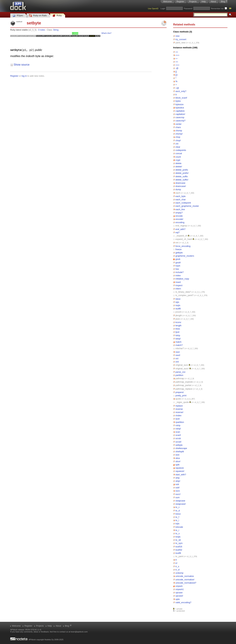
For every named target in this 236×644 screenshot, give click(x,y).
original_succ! (182, 369)
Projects (193, 2)
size (177, 455)
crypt (178, 160)
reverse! (179, 412)
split (177, 465)
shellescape (181, 448)
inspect (179, 285)
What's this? (106, 33)
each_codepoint (183, 203)
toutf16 (179, 547)
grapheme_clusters (185, 256)
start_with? (181, 475)
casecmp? (180, 121)
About (213, 2)
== (177, 62)
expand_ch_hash (184, 239)
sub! (178, 488)
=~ (177, 58)
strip (178, 478)
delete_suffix (182, 176)
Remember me (217, 9)
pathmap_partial (183, 385)
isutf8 (178, 309)
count (178, 157)
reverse (179, 409)
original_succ (182, 365)
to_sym (179, 543)
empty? (179, 213)
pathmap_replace (184, 389)
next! (178, 355)
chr (177, 144)
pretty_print (181, 396)
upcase (179, 593)
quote (178, 399)
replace (179, 406)
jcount (178, 312)
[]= (177, 75)
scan (178, 432)
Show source (22, 64)
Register (180, 2)
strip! (178, 481)
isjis (177, 302)
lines (178, 329)
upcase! (179, 596)
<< (177, 52)
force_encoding (183, 246)
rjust (178, 419)
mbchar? (180, 348)
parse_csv (180, 372)
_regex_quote (182, 402)
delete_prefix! (182, 173)
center (179, 124)
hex (177, 269)
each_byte (181, 196)
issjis (178, 305)
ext (177, 243)
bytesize (180, 104)
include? (180, 272)
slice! (178, 461)
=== (177, 65)
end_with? (180, 229)
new (177, 36)
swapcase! (181, 504)
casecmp (180, 117)
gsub (178, 259)
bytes (178, 101)
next (178, 352)
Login (163, 9)
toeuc (178, 514)
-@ (177, 68)
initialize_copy (182, 279)
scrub (178, 438)
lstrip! (178, 339)
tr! (176, 563)
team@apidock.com (79, 632)
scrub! (178, 442)
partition (179, 375)
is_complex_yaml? (184, 295)
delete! (179, 167)
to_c (178, 507)
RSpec (18, 16)
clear (178, 147)
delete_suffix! (182, 180)
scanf (178, 435)
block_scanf (181, 98)
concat (179, 153)
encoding (180, 222)
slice (178, 458)
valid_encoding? (183, 602)
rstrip (178, 425)
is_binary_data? (183, 292)
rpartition (180, 422)
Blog (223, 2)
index (178, 275)
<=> (177, 55)
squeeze (180, 468)
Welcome (167, 2)
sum (178, 497)
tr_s (177, 566)
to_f (177, 517)
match (178, 342)
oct (177, 358)
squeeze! (180, 471)
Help (204, 2)
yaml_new (180, 43)
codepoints (181, 150)
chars (178, 127)
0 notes (42, 30)
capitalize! (180, 114)
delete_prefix (182, 170)
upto (178, 599)
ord (177, 362)
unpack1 (180, 589)
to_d (178, 511)
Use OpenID (153, 9)
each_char (181, 200)
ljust (177, 332)
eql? (178, 232)
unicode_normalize (185, 576)
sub (177, 484)
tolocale (179, 527)
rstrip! (178, 429)
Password (188, 9)
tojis (177, 524)
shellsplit (180, 452)
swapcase (180, 501)
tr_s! (178, 570)
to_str (178, 540)
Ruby (57, 16)
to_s (178, 533)
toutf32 (179, 550)
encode (179, 216)
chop (178, 137)
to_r (177, 530)
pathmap (180, 378)
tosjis (178, 537)
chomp (179, 131)
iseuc (178, 299)
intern (178, 289)
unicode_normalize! (185, 580)
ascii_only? (181, 91)
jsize (178, 319)
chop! (178, 140)
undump (179, 573)
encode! (179, 219)
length (178, 325)
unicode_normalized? (186, 583)
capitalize (180, 111)
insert (178, 282)
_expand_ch (181, 236)
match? (179, 345)
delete (178, 163)
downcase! (181, 186)
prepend (180, 392)
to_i (177, 520)
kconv (178, 322)
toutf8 (178, 553)
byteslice (180, 108)
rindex (178, 415)
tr (176, 560)
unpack (179, 586)
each (178, 193)
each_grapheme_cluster (187, 206)
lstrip (178, 335)
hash (178, 266)
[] (176, 72)
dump (178, 189)
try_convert (181, 39)
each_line (180, 209)
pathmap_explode (184, 382)
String (56, 30)
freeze (179, 249)
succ (178, 491)
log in (24, 76)
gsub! (178, 262)
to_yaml (179, 556)
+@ (177, 88)
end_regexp (181, 226)
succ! (178, 494)
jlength (179, 315)
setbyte (179, 445)
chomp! (179, 134)
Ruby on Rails (38, 16)
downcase (180, 183)
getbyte (179, 253)
